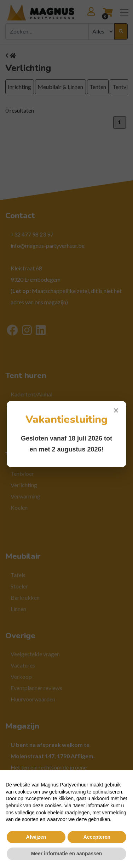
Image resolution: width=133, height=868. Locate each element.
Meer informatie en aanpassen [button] (67, 854)
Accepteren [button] (97, 837)
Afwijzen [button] (36, 837)
